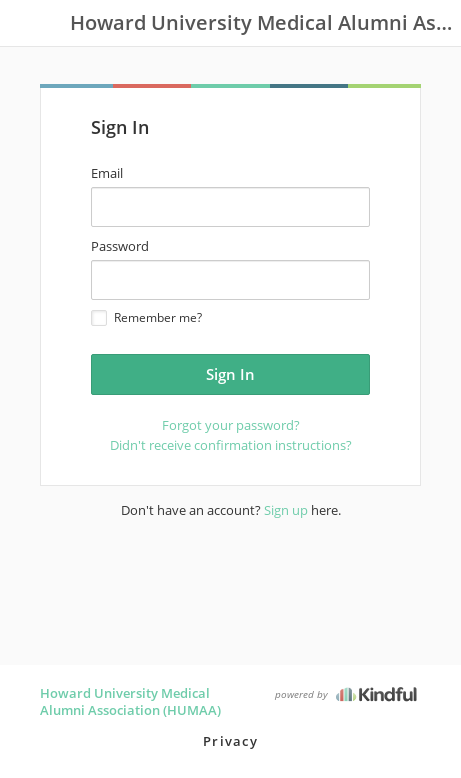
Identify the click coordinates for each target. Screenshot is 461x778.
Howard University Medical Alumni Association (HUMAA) (130, 701)
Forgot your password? (231, 425)
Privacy (230, 741)
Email (107, 173)
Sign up (286, 510)
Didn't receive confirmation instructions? (231, 445)
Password (120, 246)
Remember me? (146, 317)
